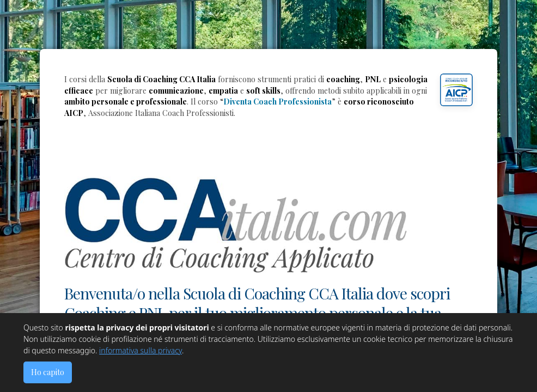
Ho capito (48, 372)
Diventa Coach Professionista (277, 102)
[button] (456, 90)
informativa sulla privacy (141, 350)
